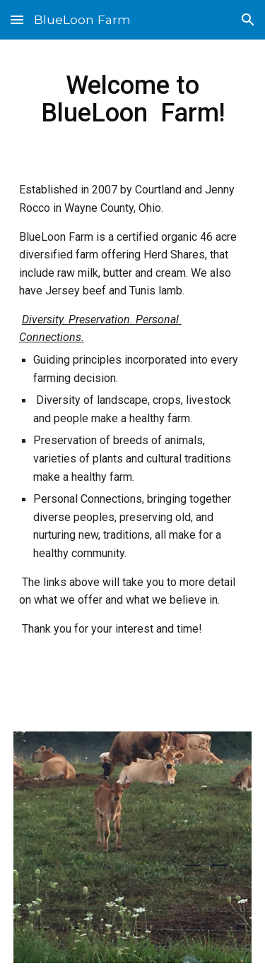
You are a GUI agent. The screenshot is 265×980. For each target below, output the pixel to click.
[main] (133, 99)
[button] (17, 19)
